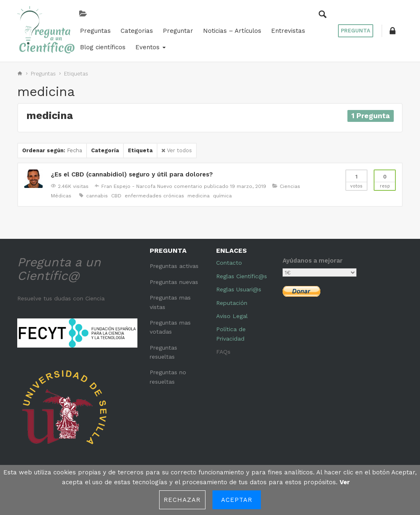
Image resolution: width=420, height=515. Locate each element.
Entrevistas (286, 31)
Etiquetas (76, 74)
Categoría (105, 150)
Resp (385, 180)
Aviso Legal (232, 316)
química (222, 196)
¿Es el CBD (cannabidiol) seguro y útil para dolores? (132, 174)
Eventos (148, 47)
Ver (345, 482)
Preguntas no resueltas (168, 377)
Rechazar (182, 500)
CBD (116, 196)
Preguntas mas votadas (170, 327)
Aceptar (237, 500)
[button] (393, 31)
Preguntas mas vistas (170, 302)
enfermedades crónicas (154, 196)
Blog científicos (100, 47)
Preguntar (176, 31)
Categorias (134, 31)
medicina (199, 196)
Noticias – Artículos (230, 31)
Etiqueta (140, 150)
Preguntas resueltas (163, 352)
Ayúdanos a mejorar (313, 261)
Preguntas (93, 31)
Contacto (229, 263)
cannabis (97, 196)
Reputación (232, 303)
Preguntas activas (174, 266)
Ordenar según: (52, 150)
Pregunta (356, 31)
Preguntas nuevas (174, 282)
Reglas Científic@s (242, 276)
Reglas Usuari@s (239, 289)
